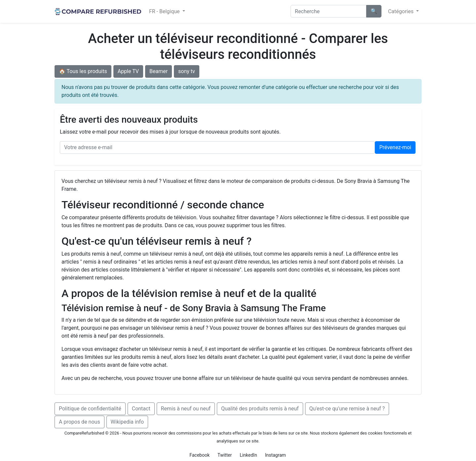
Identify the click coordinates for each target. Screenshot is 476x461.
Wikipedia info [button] (127, 422)
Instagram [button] (276, 455)
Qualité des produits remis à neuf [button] (260, 409)
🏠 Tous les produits (83, 71)
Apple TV (128, 71)
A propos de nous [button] (79, 422)
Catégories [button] (401, 11)
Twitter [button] (225, 455)
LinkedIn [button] (248, 455)
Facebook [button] (199, 455)
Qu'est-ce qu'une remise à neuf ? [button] (347, 409)
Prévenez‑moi (395, 147)
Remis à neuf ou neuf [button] (186, 409)
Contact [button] (141, 409)
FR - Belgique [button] (165, 11)
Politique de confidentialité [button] (90, 409)
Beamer (159, 71)
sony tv (187, 71)
